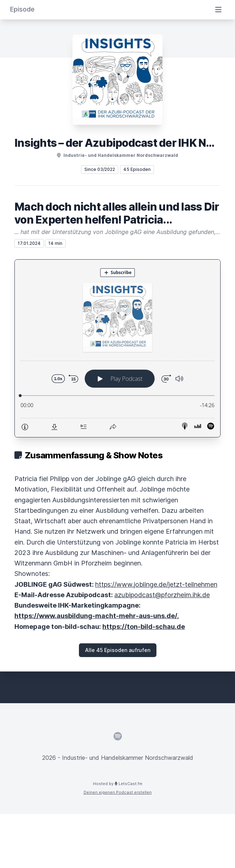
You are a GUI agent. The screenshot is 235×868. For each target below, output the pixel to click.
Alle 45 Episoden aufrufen (118, 650)
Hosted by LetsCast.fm (118, 784)
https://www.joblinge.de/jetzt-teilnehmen (156, 584)
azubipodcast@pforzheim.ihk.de (162, 595)
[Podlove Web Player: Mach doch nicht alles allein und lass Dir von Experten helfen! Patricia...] (117, 348)
